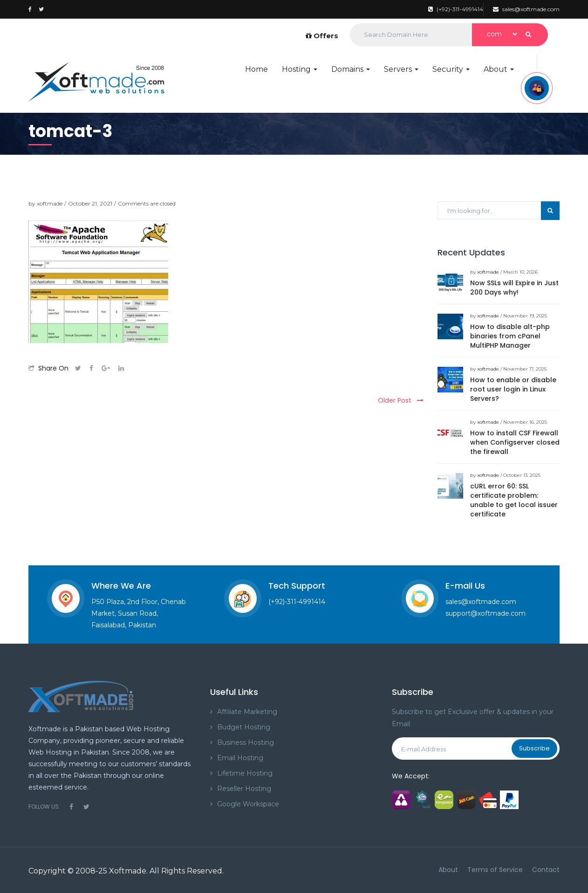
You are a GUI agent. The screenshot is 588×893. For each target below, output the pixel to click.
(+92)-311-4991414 (456, 9)
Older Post (401, 400)
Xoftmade (128, 871)
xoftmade (50, 203)
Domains (351, 69)
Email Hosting (240, 758)
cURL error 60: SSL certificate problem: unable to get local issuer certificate (514, 500)
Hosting (300, 69)
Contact (546, 870)
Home (256, 69)
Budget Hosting (244, 727)
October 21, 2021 (90, 203)
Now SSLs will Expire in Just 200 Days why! (514, 288)
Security (451, 69)
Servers (401, 69)
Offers (322, 36)
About (499, 69)
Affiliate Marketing (247, 712)
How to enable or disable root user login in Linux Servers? (513, 389)
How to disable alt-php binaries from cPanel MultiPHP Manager (510, 336)
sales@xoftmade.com (526, 9)
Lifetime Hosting (245, 773)
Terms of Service (495, 870)
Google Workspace (248, 804)
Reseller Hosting (244, 789)
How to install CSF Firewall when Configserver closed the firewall (515, 442)
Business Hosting (246, 742)
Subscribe (534, 748)
